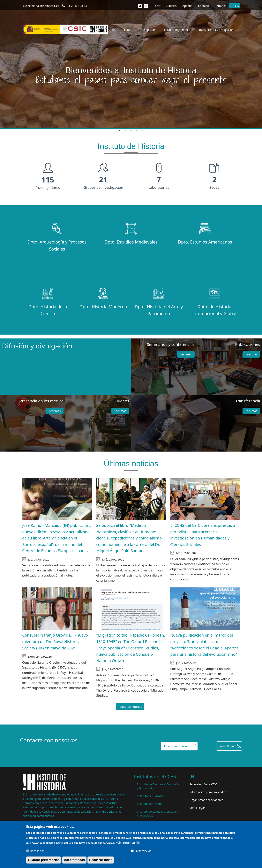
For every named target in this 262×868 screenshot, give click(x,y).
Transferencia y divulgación (217, 30)
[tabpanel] (131, 64)
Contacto (204, 6)
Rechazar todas (101, 860)
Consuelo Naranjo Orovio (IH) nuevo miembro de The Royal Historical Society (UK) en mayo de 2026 (55, 641)
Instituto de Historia (150, 804)
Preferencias (143, 851)
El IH (129, 30)
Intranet (221, 6)
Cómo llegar (227, 746)
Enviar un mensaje (177, 746)
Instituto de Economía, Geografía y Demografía (158, 786)
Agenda (187, 6)
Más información (128, 843)
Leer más (186, 354)
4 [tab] (137, 130)
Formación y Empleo (179, 30)
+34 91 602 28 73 (76, 6)
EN (237, 6)
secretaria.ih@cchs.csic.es (43, 6)
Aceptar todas (74, 860)
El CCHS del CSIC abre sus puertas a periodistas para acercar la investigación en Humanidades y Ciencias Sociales (203, 535)
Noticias (172, 6)
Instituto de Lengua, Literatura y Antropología (157, 814)
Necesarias (37, 851)
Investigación (148, 30)
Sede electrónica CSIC (203, 784)
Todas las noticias (130, 707)
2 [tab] (125, 130)
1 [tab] (119, 130)
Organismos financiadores (206, 800)
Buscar (156, 6)
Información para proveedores (209, 792)
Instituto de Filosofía (150, 796)
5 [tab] (143, 130)
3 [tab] (131, 130)
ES (232, 6)
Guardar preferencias (44, 860)
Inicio (115, 30)
